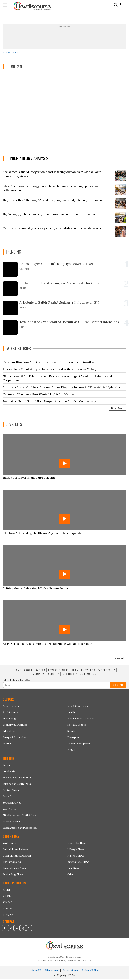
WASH (71, 751)
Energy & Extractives (15, 738)
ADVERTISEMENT (58, 671)
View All (119, 659)
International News (78, 863)
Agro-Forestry (11, 707)
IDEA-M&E (9, 916)
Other (71, 875)
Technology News (13, 875)
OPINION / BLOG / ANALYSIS (27, 159)
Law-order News (77, 844)
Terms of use (70, 972)
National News (76, 857)
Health (71, 713)
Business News (12, 863)
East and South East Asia (17, 779)
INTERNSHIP (69, 675)
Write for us (10, 844)
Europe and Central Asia (17, 785)
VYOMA (7, 897)
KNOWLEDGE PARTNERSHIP (98, 671)
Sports (71, 732)
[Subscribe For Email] (57, 686)
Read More (118, 409)
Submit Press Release (15, 850)
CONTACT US (88, 675)
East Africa (9, 797)
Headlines (73, 869)
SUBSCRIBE (118, 686)
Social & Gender (77, 726)
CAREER (40, 671)
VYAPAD (8, 903)
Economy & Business (15, 726)
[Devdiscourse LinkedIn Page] (17, 929)
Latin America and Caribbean (20, 829)
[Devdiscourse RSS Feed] (29, 929)
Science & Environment (81, 719)
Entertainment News (14, 869)
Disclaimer (52, 972)
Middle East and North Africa (19, 816)
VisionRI (36, 972)
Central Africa (11, 791)
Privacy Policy (90, 972)
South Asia (9, 772)
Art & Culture (10, 713)
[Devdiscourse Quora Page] (23, 929)
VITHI (6, 891)
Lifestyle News (76, 850)
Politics (7, 744)
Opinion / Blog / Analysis (17, 857)
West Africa (9, 810)
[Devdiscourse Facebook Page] (5, 929)
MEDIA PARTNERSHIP (46, 675)
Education (9, 732)
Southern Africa (12, 804)
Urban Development (79, 744)
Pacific (7, 766)
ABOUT (28, 671)
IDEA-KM (8, 909)
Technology (10, 719)
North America (11, 823)
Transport (73, 738)
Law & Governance (78, 707)
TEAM (75, 671)
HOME (17, 671)
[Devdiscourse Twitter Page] (11, 929)
